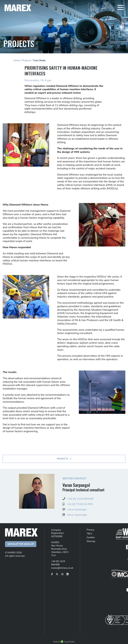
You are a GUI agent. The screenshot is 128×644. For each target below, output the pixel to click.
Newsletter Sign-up (21, 544)
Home (17, 60)
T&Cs (89, 534)
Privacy (90, 530)
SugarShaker (69, 642)
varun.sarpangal (77, 509)
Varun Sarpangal (77, 515)
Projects (27, 60)
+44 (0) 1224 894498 (80, 499)
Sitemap (91, 541)
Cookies (91, 537)
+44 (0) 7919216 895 (80, 504)
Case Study (39, 60)
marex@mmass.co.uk (62, 568)
